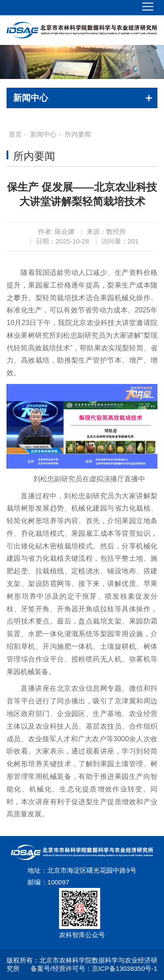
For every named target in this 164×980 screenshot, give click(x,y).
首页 (15, 134)
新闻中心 (43, 134)
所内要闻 (78, 134)
